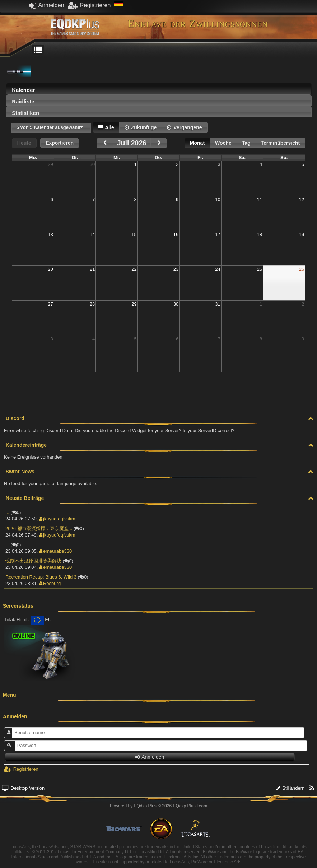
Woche (223, 143)
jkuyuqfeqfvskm (57, 519)
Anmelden (46, 5)
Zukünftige (141, 127)
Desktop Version (23, 788)
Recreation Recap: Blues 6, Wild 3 (41, 577)
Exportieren (60, 143)
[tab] (159, 89)
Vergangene (184, 127)
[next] (159, 143)
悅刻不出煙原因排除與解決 (33, 561)
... (7, 512)
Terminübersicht (281, 143)
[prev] (105, 143)
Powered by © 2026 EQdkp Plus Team (158, 806)
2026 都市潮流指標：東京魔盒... (39, 528)
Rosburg (50, 583)
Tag (246, 143)
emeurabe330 (55, 551)
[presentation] (159, 91)
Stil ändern (290, 788)
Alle (106, 127)
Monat (197, 143)
